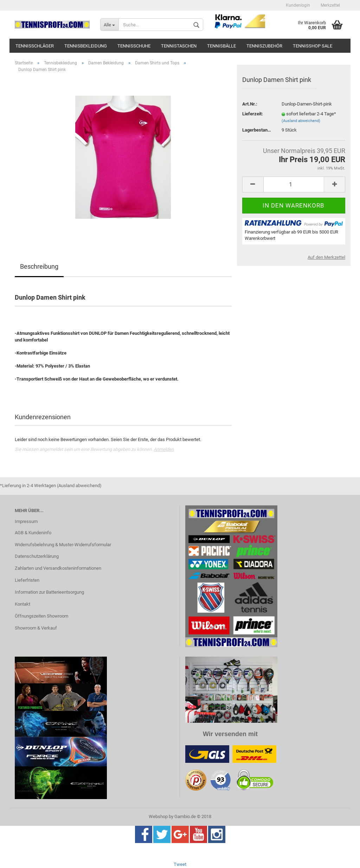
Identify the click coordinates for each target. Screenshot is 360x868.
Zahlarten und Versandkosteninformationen (58, 568)
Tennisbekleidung (86, 46)
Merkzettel (330, 5)
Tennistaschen (179, 46)
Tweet (180, 864)
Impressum (26, 521)
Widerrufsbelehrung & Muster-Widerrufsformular (63, 545)
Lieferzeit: (253, 114)
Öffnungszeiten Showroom (41, 616)
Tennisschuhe (134, 46)
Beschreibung (39, 266)
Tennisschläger (35, 46)
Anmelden (164, 449)
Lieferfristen (27, 580)
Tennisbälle (221, 46)
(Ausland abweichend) (301, 121)
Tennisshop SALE (313, 46)
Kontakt (22, 604)
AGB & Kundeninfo (33, 533)
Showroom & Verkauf (36, 628)
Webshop (158, 816)
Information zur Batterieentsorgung (49, 592)
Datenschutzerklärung (37, 556)
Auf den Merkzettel (326, 257)
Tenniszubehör (264, 46)
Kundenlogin (298, 5)
